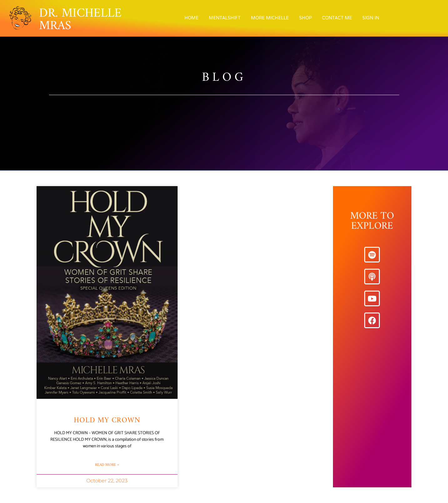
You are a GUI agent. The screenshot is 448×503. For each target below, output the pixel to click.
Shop (305, 18)
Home (191, 18)
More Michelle (270, 18)
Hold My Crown (107, 420)
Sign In (371, 18)
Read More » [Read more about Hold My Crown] (107, 465)
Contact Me (337, 18)
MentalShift (225, 18)
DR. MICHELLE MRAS (80, 20)
